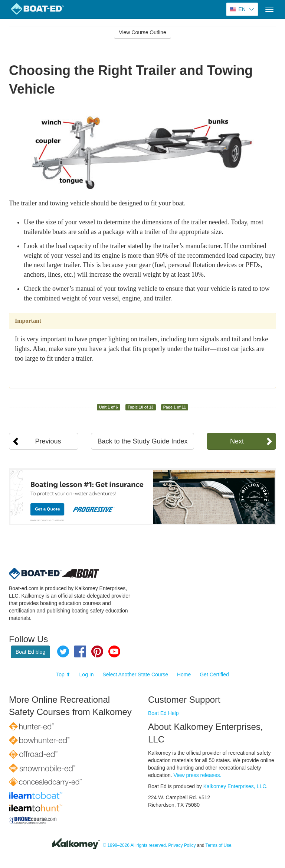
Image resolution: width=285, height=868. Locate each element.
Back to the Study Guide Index (142, 441)
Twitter (63, 651)
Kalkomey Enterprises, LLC (235, 786)
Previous (48, 441)
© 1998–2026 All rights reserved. (135, 845)
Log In (87, 674)
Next (237, 441)
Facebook (80, 651)
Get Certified (214, 674)
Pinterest (97, 651)
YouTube (114, 651)
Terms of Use (219, 845)
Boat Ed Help (163, 713)
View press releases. (198, 775)
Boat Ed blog (30, 652)
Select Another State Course (135, 674)
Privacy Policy (182, 845)
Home (184, 674)
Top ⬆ (63, 674)
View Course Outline (142, 32)
